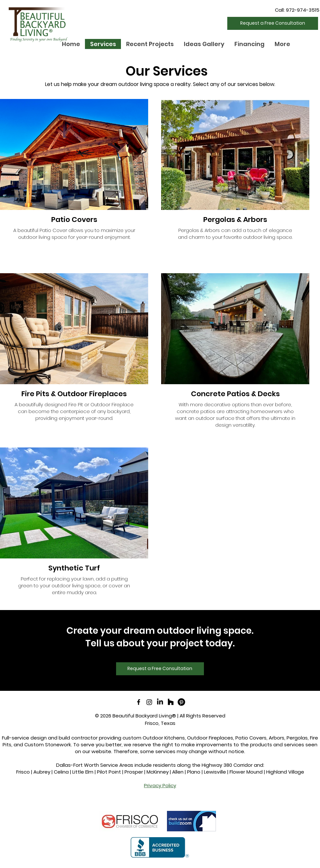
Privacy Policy (160, 785)
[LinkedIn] (160, 702)
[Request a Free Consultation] (273, 23)
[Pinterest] (181, 702)
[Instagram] (149, 702)
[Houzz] (171, 702)
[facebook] (139, 702)
